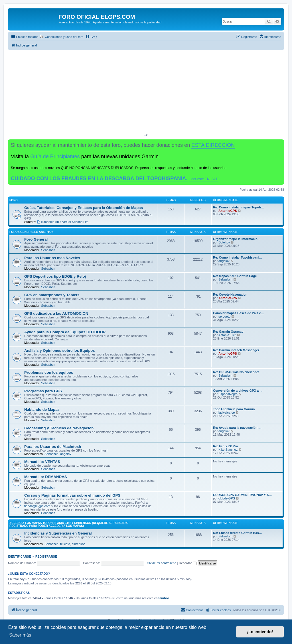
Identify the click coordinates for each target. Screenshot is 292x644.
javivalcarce (227, 413)
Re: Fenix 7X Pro (225, 446)
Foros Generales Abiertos (31, 232)
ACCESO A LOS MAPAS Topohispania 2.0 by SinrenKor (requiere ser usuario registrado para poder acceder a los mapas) (69, 524)
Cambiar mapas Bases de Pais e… (239, 313)
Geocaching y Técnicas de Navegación (59, 428)
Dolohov (224, 242)
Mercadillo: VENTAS (42, 462)
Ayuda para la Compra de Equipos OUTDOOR (65, 332)
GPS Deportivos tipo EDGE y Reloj (55, 276)
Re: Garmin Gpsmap (228, 332)
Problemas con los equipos (49, 372)
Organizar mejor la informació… (237, 239)
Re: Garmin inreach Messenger (236, 350)
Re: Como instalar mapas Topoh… (239, 207)
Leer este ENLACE (204, 179)
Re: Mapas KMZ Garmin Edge (235, 276)
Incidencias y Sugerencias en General (58, 533)
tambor (164, 598)
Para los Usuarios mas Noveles (52, 258)
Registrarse (46, 556)
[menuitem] (61, 37)
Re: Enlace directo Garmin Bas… (238, 533)
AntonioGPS (228, 211)
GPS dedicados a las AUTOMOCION (56, 313)
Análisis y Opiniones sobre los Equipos (60, 351)
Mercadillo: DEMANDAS (45, 477)
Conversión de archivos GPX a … (238, 391)
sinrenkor (78, 544)
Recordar (187, 563)
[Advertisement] (146, 93)
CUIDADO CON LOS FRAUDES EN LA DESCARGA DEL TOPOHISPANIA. (99, 178)
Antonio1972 (227, 335)
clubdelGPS (227, 498)
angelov (224, 261)
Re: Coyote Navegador (230, 294)
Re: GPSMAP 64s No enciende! (236, 372)
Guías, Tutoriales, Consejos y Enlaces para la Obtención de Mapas (84, 208)
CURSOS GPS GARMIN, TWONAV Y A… (243, 495)
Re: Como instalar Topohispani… (238, 257)
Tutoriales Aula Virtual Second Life (63, 222)
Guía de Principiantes (55, 157)
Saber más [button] (20, 635)
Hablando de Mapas (42, 410)
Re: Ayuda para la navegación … (237, 428)
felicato (65, 544)
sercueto (224, 316)
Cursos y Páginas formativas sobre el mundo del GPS (72, 495)
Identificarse (20, 556)
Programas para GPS (43, 391)
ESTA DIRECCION (213, 145)
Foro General (36, 239)
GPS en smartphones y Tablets (52, 295)
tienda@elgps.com (37, 506)
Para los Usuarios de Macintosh (53, 447)
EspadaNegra (228, 394)
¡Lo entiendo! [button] (260, 632)
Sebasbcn (48, 250)
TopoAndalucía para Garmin (234, 409)
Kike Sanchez (228, 450)
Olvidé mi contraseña (162, 563)
